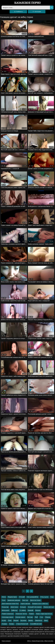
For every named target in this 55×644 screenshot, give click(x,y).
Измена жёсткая (49, 608)
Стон (41, 618)
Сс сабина (23, 611)
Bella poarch (5, 611)
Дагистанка (14, 608)
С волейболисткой (36, 625)
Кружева (23, 621)
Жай (36, 618)
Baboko (31, 621)
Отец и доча (44, 598)
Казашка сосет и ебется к (40, 604)
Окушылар (5, 608)
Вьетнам (30, 618)
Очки (10, 621)
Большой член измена (35, 608)
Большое (23, 608)
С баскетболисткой (22, 625)
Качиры (12, 625)
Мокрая (16, 621)
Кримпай (30, 611)
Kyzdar (4, 621)
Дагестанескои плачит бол (10, 604)
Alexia (4, 598)
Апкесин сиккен (20, 618)
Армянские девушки (14, 601)
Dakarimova (39, 621)
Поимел (31, 614)
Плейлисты (18, 12)
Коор (52, 598)
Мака (46, 621)
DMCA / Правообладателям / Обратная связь (40, 641)
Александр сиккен (8, 618)
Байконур (14, 611)
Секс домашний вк (33, 598)
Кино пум (25, 601)
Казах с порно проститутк (44, 614)
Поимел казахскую (8, 614)
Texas (4, 601)
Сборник (48, 618)
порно (28, 3)
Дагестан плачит (36, 601)
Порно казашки (6, 641)
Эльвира (4, 625)
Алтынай (22, 598)
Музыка (38, 611)
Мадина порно (12, 598)
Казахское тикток (21, 614)
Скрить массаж (25, 604)
